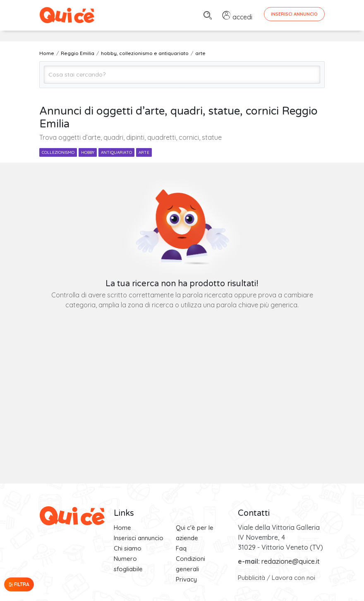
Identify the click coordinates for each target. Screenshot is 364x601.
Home (122, 528)
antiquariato (116, 152)
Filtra (19, 584)
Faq (181, 548)
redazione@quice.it (291, 561)
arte (144, 152)
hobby (88, 152)
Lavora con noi (293, 578)
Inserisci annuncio (139, 538)
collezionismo (58, 152)
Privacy (186, 579)
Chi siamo (128, 548)
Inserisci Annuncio (294, 14)
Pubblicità (251, 578)
